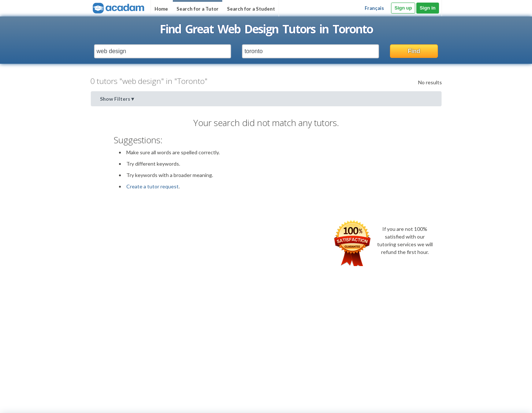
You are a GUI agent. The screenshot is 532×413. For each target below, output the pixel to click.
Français (374, 8)
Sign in (427, 8)
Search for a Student (251, 9)
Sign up (403, 8)
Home (161, 9)
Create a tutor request (152, 186)
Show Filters (118, 99)
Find (414, 51)
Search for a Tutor (198, 9)
